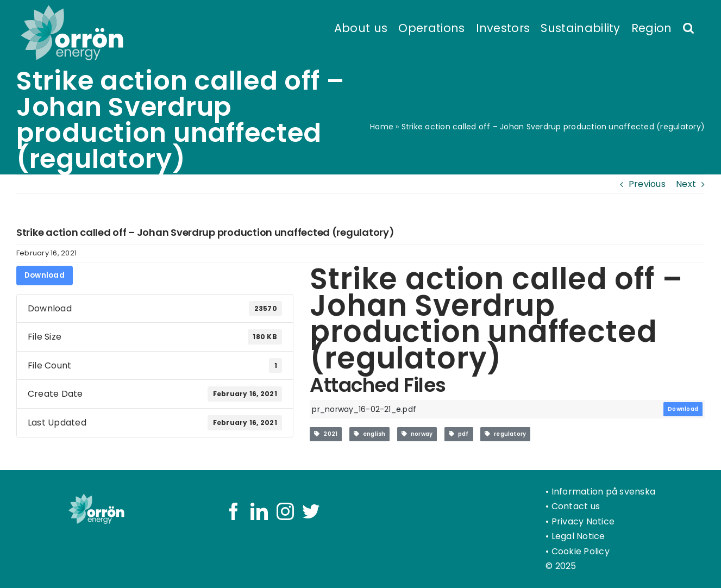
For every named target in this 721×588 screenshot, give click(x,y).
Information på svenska (603, 492)
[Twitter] (311, 511)
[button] (688, 27)
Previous (647, 184)
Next (686, 184)
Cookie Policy (581, 551)
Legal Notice (578, 536)
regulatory (505, 434)
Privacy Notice (583, 521)
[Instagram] (285, 511)
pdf (459, 434)
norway (417, 434)
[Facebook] (234, 511)
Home (382, 127)
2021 (326, 434)
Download (45, 275)
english (370, 434)
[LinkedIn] (259, 511)
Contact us (576, 506)
